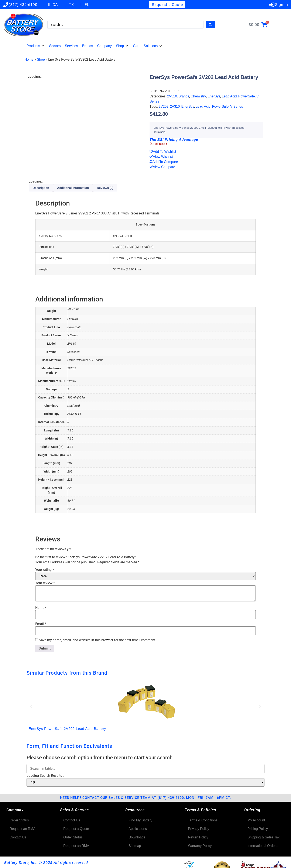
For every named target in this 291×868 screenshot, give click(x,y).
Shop (41, 59)
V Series (236, 106)
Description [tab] (41, 188)
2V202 (164, 106)
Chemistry (198, 96)
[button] (36, 46)
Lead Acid (229, 96)
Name (41, 608)
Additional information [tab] (73, 188)
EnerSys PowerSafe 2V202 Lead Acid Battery (67, 729)
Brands (184, 96)
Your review (45, 583)
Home (29, 59)
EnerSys (214, 96)
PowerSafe (247, 96)
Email (41, 624)
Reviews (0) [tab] (105, 188)
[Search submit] (210, 25)
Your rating (45, 570)
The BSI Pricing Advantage (174, 140)
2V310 (172, 96)
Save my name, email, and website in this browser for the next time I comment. (97, 640)
